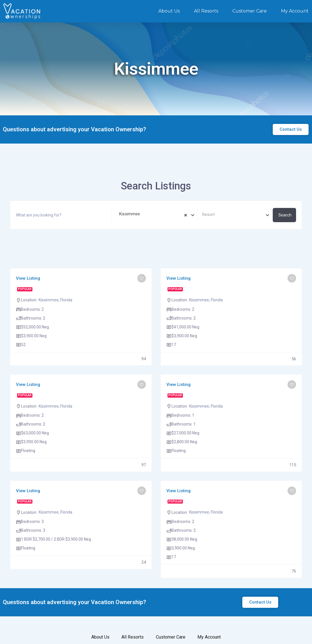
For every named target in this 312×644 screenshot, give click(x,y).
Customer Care (250, 11)
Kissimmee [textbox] (128, 214)
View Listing (28, 278)
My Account (295, 11)
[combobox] (155, 215)
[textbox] (235, 215)
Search (285, 215)
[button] (291, 129)
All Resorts (206, 11)
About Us (169, 11)
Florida (66, 300)
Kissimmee (49, 300)
